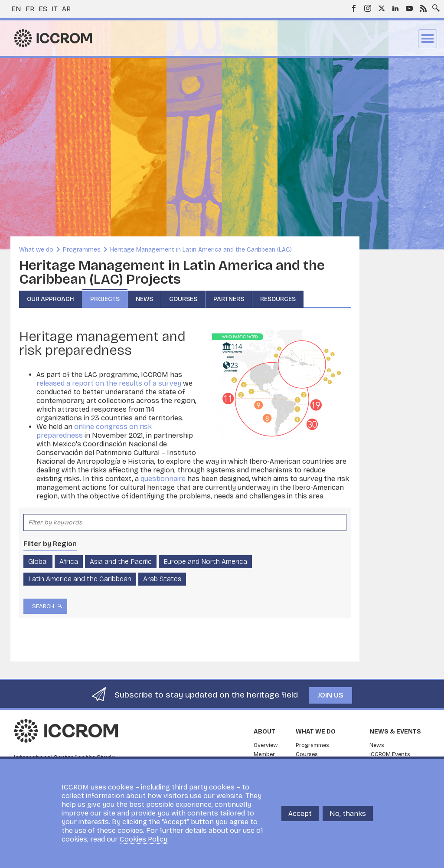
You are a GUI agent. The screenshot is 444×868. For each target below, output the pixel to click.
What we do (36, 250)
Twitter (382, 8)
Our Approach (51, 299)
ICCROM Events (390, 754)
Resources (278, 299)
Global (38, 562)
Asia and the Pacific (121, 562)
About (264, 732)
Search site (434, 6)
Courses (183, 299)
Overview (266, 745)
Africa (69, 562)
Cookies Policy (144, 839)
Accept (300, 814)
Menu (428, 39)
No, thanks (348, 814)
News (144, 299)
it (55, 9)
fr (30, 9)
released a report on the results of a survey (109, 383)
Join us (330, 695)
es (43, 9)
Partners (229, 299)
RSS (423, 8)
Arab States (162, 579)
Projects (105, 299)
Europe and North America (205, 562)
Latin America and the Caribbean (80, 579)
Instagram (368, 8)
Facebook (354, 8)
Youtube (409, 8)
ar (66, 9)
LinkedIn (395, 8)
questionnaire (163, 479)
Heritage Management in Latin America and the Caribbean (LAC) (201, 250)
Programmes (82, 250)
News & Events (395, 732)
